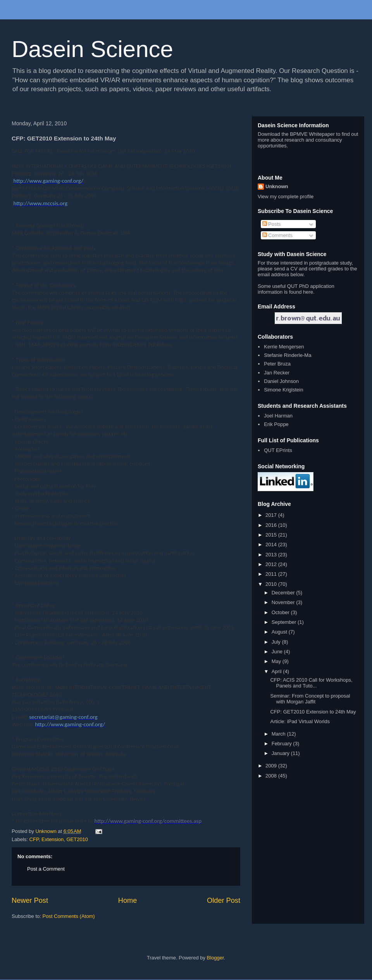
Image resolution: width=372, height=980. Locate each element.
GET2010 (77, 839)
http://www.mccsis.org (40, 203)
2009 (272, 766)
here (308, 292)
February (282, 744)
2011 (272, 574)
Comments (277, 235)
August (280, 632)
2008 (272, 776)
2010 (272, 584)
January (281, 753)
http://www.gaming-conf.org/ (49, 181)
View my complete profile (286, 197)
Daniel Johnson (281, 381)
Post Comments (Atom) (69, 916)
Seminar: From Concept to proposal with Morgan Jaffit (310, 699)
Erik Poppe (276, 424)
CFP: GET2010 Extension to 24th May (313, 712)
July (277, 642)
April (277, 671)
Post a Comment (46, 869)
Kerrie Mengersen (284, 347)
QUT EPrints (278, 450)
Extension (53, 839)
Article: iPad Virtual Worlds (300, 721)
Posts (272, 224)
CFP (34, 839)
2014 (272, 545)
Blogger (215, 958)
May (277, 661)
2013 (272, 555)
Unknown (277, 186)
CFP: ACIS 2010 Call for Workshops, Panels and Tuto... (311, 683)
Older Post (224, 900)
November (284, 602)
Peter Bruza (277, 364)
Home (128, 900)
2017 (272, 515)
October (281, 612)
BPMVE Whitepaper (312, 134)
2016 (272, 525)
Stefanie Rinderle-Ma (288, 355)
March (279, 734)
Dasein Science (92, 49)
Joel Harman (278, 416)
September (285, 622)
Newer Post (30, 900)
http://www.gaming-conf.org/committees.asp (148, 821)
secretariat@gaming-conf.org (63, 717)
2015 (272, 535)
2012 (272, 564)
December (284, 593)
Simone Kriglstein (283, 390)
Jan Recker (277, 373)
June (278, 652)
